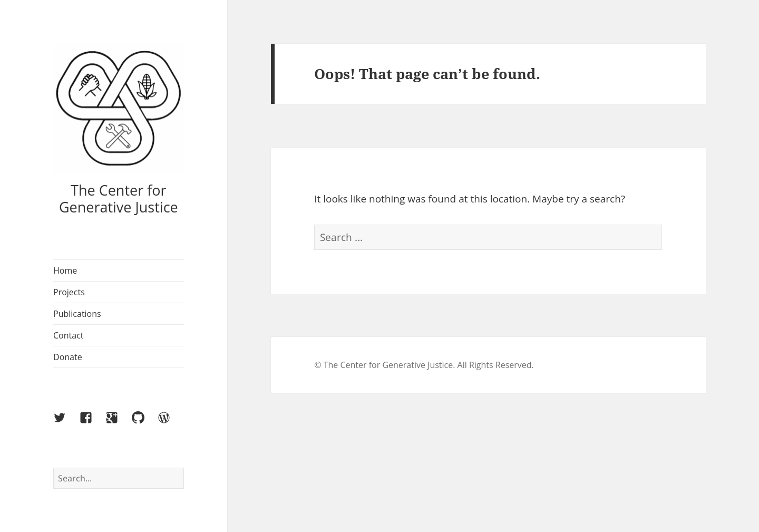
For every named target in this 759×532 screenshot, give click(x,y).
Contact (68, 335)
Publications (77, 314)
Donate (68, 357)
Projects (69, 292)
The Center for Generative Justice (119, 199)
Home (65, 270)
